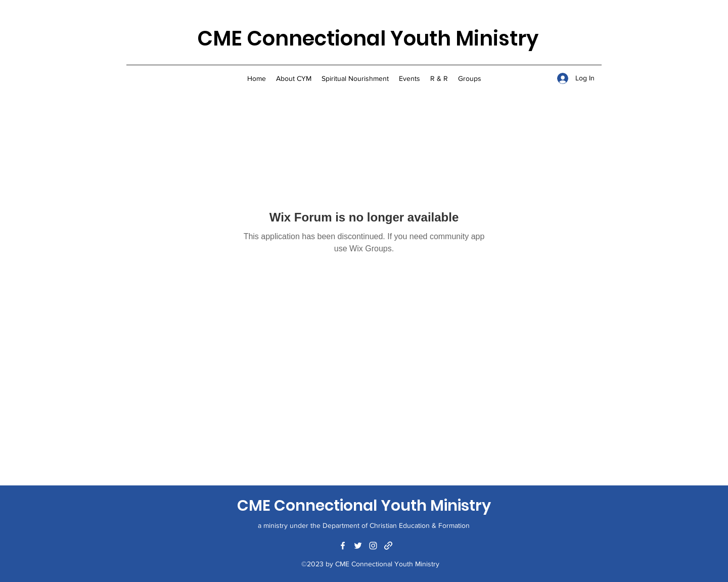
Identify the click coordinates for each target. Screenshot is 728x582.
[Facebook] (343, 546)
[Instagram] (373, 546)
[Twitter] (358, 546)
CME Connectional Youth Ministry (368, 38)
